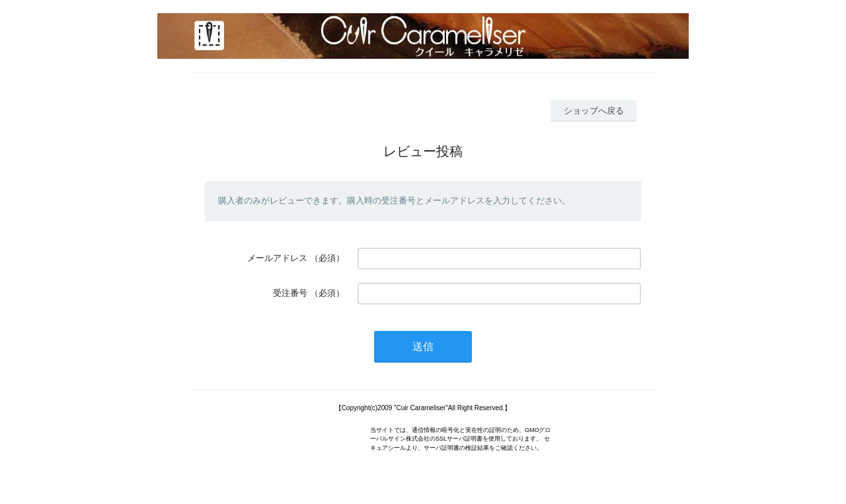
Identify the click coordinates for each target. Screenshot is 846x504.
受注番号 (290, 293)
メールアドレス (277, 258)
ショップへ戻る (594, 111)
